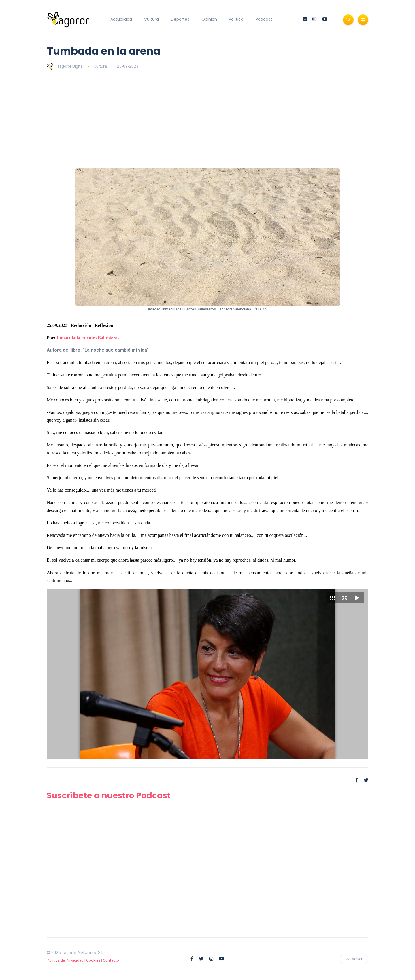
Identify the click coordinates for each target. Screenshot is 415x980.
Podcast (264, 19)
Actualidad (121, 19)
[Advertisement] (220, 119)
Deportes (180, 19)
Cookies (93, 960)
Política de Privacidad (65, 960)
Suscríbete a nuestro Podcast (109, 796)
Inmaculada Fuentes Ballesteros (88, 338)
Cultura (151, 19)
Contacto (111, 960)
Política (236, 19)
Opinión (209, 19)
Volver (354, 959)
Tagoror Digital (65, 66)
